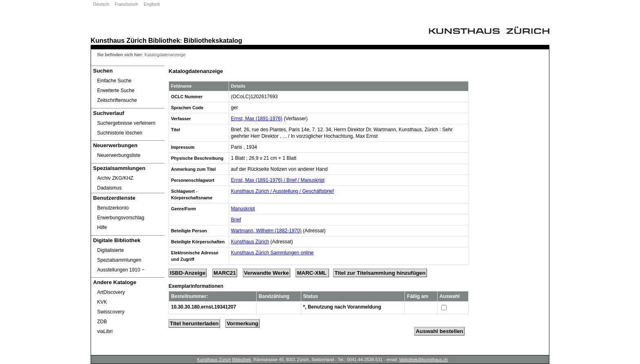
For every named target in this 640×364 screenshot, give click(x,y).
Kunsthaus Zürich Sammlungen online (272, 253)
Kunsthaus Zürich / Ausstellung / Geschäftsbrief (282, 191)
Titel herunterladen (194, 323)
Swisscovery (111, 312)
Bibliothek (164, 40)
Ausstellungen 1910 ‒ (121, 270)
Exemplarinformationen (196, 286)
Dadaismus (109, 188)
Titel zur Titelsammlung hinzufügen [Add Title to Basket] (380, 273)
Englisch (152, 4)
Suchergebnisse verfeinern (126, 123)
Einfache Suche (114, 81)
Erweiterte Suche (116, 90)
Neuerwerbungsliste (119, 155)
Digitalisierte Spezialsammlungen (119, 255)
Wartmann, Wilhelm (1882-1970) (266, 231)
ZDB (102, 322)
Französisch (126, 4)
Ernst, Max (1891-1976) (257, 119)
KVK (102, 302)
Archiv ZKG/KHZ (115, 178)
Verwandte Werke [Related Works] (267, 273)
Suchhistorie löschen (120, 133)
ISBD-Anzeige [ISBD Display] (188, 273)
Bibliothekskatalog (213, 40)
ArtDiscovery (111, 292)
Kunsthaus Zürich (119, 40)
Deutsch (101, 4)
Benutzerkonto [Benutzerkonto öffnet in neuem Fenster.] (113, 208)
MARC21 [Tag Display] (225, 273)
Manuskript (243, 209)
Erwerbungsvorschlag (121, 218)
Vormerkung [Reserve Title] (242, 323)
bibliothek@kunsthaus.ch (423, 360)
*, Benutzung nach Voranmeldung (342, 307)
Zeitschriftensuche (117, 100)
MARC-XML (312, 273)
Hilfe (102, 227)
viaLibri (105, 331)
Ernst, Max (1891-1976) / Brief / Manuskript (278, 180)
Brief (236, 220)
